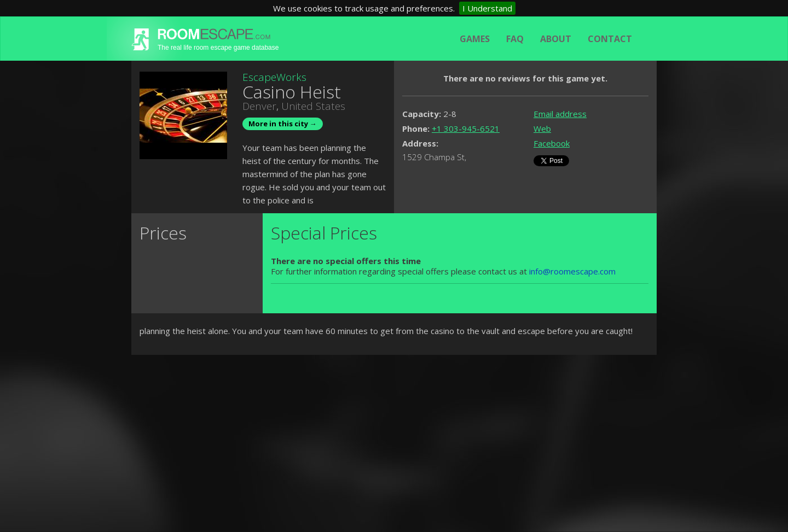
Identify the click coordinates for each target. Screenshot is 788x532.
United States (313, 106)
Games (475, 39)
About (556, 39)
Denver (259, 106)
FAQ (515, 39)
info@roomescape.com (572, 271)
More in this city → (283, 124)
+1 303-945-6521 (466, 128)
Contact (610, 39)
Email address (560, 114)
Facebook (552, 143)
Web (542, 128)
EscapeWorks (274, 77)
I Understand (487, 8)
